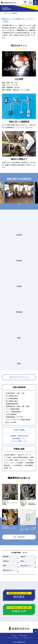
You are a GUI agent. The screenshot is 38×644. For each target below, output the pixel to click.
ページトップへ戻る (35, 631)
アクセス (13, 636)
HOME (3, 13)
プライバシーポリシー (13, 638)
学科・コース (8, 13)
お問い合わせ (23, 636)
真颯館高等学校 (8, 3)
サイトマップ (27, 638)
